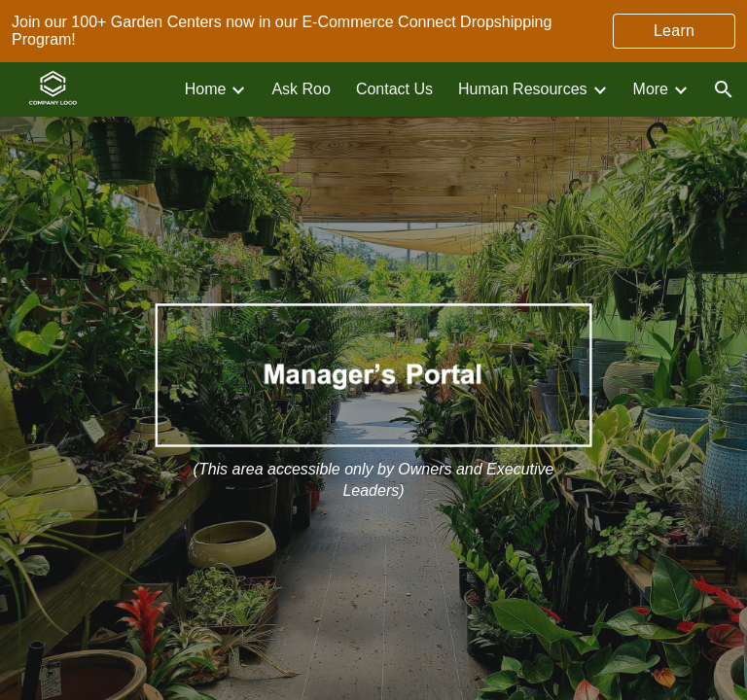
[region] (373, 31)
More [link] (651, 89)
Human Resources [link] (523, 89)
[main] (374, 480)
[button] (724, 89)
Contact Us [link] (394, 89)
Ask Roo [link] (301, 89)
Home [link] (206, 89)
